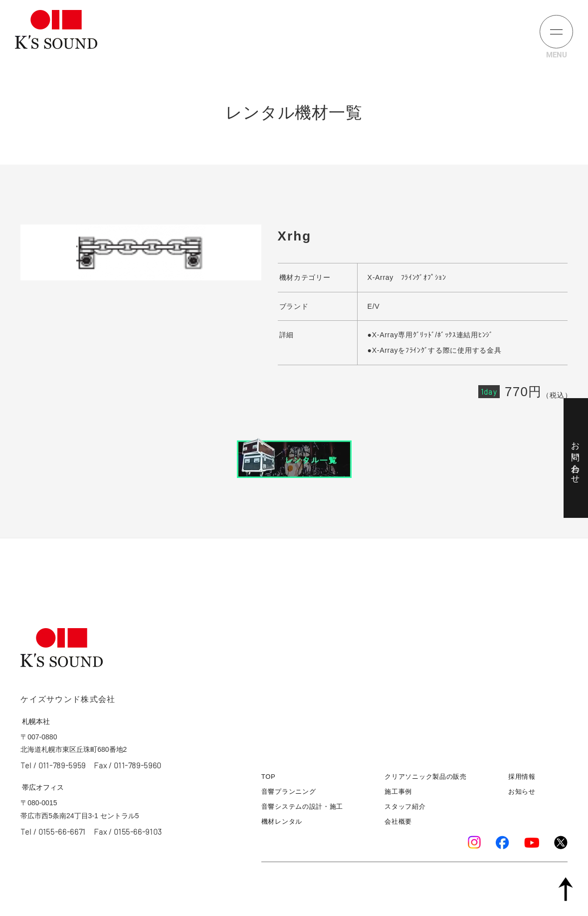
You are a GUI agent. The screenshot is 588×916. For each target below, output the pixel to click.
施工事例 (398, 792)
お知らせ (522, 792)
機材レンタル (282, 821)
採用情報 (522, 777)
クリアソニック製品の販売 (425, 777)
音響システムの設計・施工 (302, 806)
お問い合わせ (575, 458)
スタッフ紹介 (405, 806)
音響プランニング (289, 792)
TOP (269, 777)
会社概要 (398, 821)
